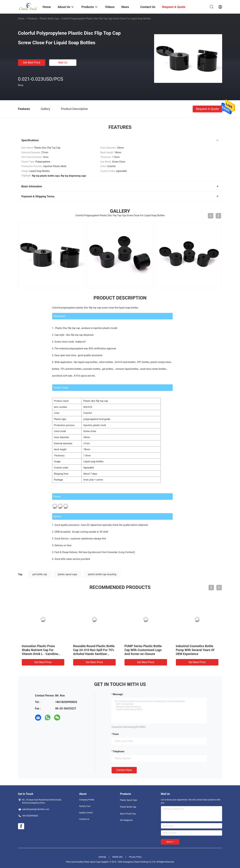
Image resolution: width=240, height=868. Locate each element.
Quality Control (86, 813)
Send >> (170, 842)
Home (21, 19)
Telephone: (119, 751)
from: (116, 734)
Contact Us (84, 819)
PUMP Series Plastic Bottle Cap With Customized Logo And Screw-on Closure (143, 650)
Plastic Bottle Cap (49, 19)
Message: (118, 694)
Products (32, 19)
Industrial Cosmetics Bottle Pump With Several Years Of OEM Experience (195, 650)
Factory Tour (85, 806)
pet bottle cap (40, 574)
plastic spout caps (68, 574)
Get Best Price (32, 63)
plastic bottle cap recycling (102, 574)
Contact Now (124, 770)
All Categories (126, 820)
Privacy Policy (135, 857)
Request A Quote (207, 109)
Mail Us (63, 63)
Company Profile (87, 800)
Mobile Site (118, 857)
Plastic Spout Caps (129, 800)
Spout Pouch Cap (128, 814)
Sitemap (102, 857)
